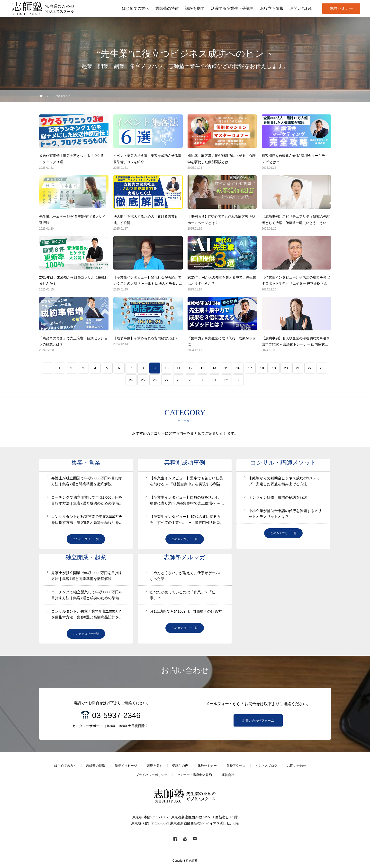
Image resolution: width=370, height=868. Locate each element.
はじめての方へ (65, 766)
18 (262, 368)
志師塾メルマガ (185, 557)
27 (167, 380)
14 (214, 368)
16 (238, 368)
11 (179, 368)
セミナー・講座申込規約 (194, 775)
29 (190, 380)
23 (322, 368)
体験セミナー (341, 8)
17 (250, 368)
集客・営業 (86, 463)
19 (274, 368)
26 (155, 380)
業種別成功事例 (185, 463)
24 (131, 380)
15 (226, 368)
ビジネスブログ (266, 766)
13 (202, 368)
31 (214, 380)
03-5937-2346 (116, 715)
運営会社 (228, 775)
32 (226, 380)
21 (298, 368)
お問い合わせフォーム (258, 721)
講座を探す (155, 766)
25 (143, 380)
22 (310, 368)
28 (179, 380)
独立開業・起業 (86, 557)
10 (167, 368)
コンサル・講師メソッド (283, 463)
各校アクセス (236, 766)
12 (190, 368)
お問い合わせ (297, 766)
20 (286, 368)
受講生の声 (180, 766)
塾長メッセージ (126, 766)
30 (202, 380)
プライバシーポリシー (152, 775)
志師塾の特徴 (96, 766)
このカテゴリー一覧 (86, 539)
